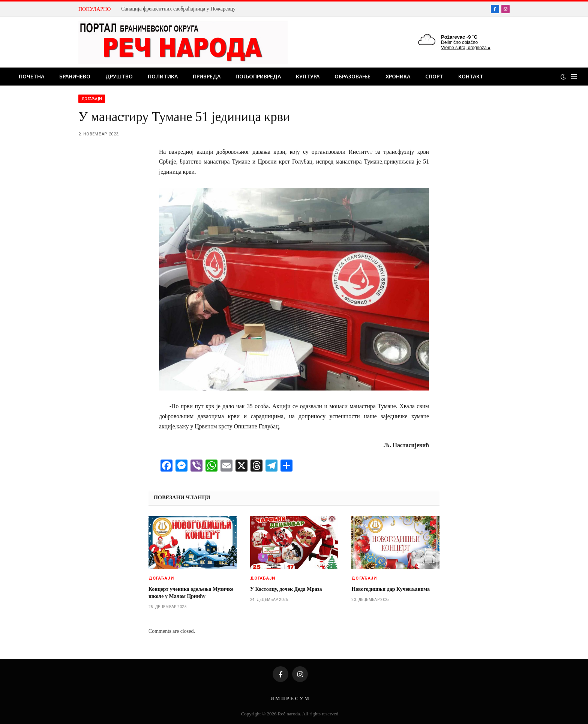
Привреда (207, 76)
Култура (308, 76)
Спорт (434, 76)
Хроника (398, 76)
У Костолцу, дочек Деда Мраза (286, 589)
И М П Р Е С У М (290, 698)
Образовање (352, 76)
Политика (163, 76)
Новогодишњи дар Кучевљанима (391, 589)
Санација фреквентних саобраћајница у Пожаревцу (178, 9)
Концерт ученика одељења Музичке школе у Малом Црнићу (191, 593)
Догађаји (92, 99)
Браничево (75, 76)
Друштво (119, 76)
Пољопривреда (258, 76)
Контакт (471, 76)
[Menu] (574, 77)
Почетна (31, 76)
